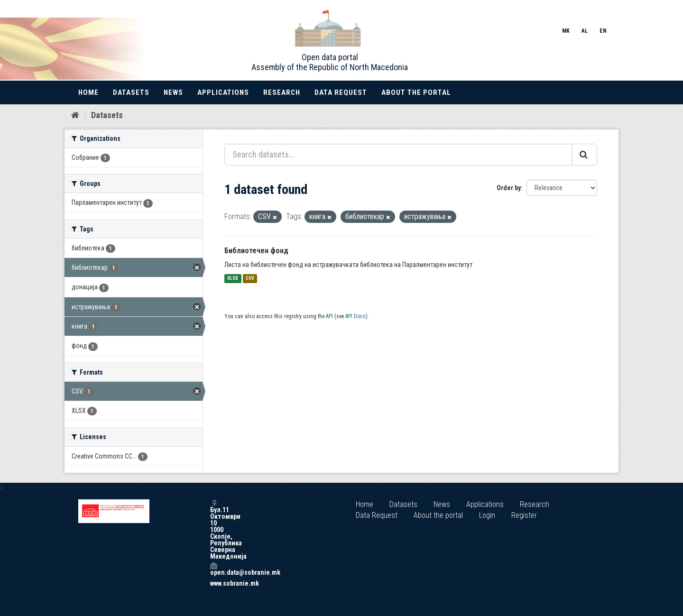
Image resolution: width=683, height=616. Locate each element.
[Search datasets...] (398, 155)
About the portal (416, 92)
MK (566, 31)
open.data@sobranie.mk (213, 569)
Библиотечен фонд (256, 251)
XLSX (233, 279)
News (173, 92)
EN (603, 31)
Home (88, 92)
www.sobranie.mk (213, 583)
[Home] (75, 115)
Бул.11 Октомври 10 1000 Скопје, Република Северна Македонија (213, 529)
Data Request (341, 92)
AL (585, 31)
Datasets (131, 92)
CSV (250, 279)
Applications (223, 92)
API (329, 316)
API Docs (355, 316)
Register (524, 515)
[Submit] (584, 155)
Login (487, 515)
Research (282, 92)
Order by (509, 188)
